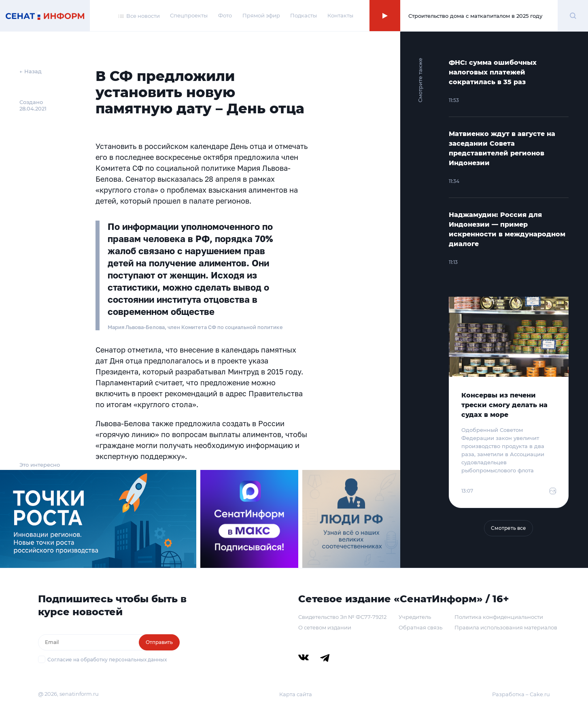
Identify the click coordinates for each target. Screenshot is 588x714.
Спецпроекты (189, 15)
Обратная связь (420, 627)
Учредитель (415, 617)
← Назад (31, 71)
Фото (225, 15)
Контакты (340, 15)
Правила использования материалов (506, 627)
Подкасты (304, 15)
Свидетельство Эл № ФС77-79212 (342, 617)
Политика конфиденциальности (499, 617)
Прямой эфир (261, 15)
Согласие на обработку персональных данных (107, 660)
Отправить (159, 642)
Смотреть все (508, 528)
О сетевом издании (325, 627)
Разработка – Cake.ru (521, 694)
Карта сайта (296, 694)
